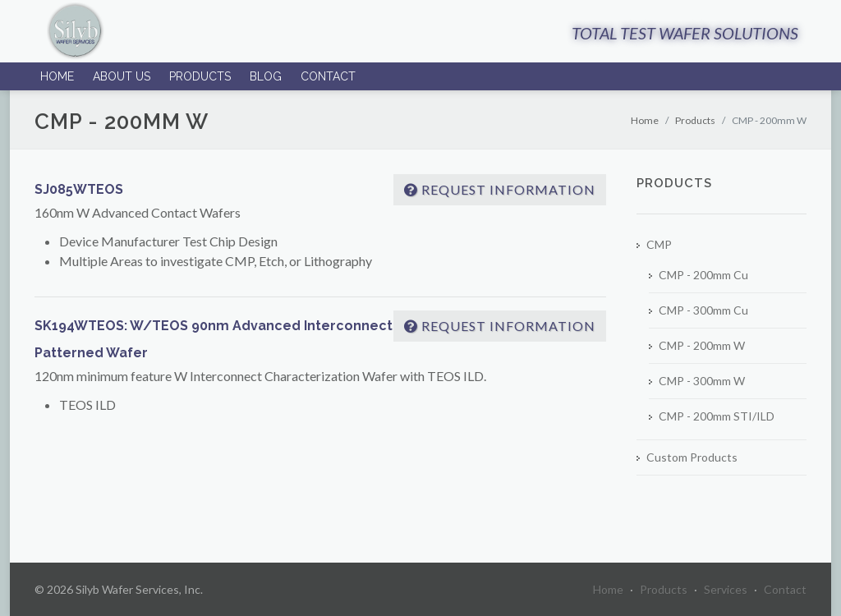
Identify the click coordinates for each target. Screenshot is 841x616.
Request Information (500, 189)
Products (200, 76)
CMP (659, 244)
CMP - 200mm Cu (703, 275)
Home (57, 76)
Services (726, 589)
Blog (266, 76)
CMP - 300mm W (702, 381)
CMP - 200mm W (702, 345)
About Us (122, 76)
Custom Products (692, 457)
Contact (328, 76)
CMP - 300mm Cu (703, 310)
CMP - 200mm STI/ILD (717, 416)
